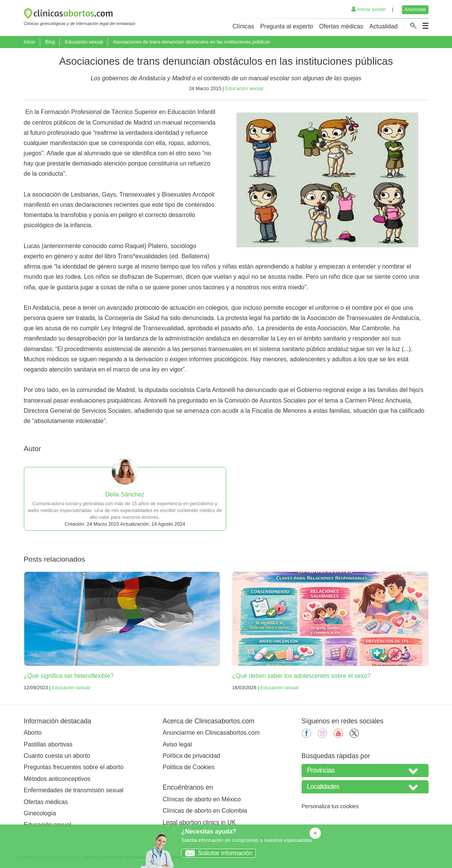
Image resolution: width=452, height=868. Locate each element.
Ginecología (40, 813)
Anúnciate (415, 9)
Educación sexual (84, 42)
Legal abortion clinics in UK (199, 822)
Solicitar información (217, 853)
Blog (50, 42)
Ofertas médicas (341, 26)
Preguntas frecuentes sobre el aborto (74, 767)
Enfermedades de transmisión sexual (74, 790)
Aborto (33, 733)
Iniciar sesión (368, 9)
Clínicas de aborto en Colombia (205, 811)
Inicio (30, 42)
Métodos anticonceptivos (57, 779)
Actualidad (384, 26)
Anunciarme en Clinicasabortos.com (211, 733)
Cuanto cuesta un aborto (57, 756)
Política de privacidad (191, 756)
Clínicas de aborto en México (202, 799)
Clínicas (243, 26)
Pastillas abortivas (48, 744)
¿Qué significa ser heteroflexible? (69, 676)
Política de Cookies (188, 767)
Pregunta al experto (287, 26)
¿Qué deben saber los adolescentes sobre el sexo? (302, 676)
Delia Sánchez (125, 494)
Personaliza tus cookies (330, 806)
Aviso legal (177, 744)
